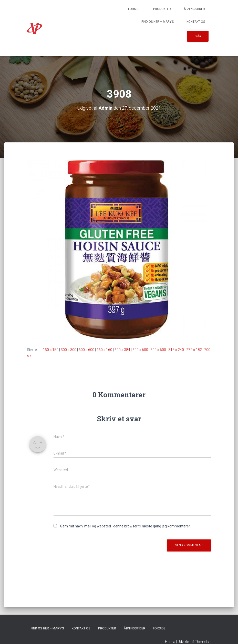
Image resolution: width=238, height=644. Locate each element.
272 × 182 (194, 350)
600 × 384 (122, 350)
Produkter (162, 9)
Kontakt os (196, 22)
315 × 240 (176, 350)
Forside (134, 9)
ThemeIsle (203, 642)
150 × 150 (51, 350)
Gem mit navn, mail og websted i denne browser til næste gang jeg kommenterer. (125, 526)
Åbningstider (194, 9)
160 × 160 (104, 350)
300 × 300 (69, 350)
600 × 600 (86, 350)
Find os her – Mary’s (158, 22)
